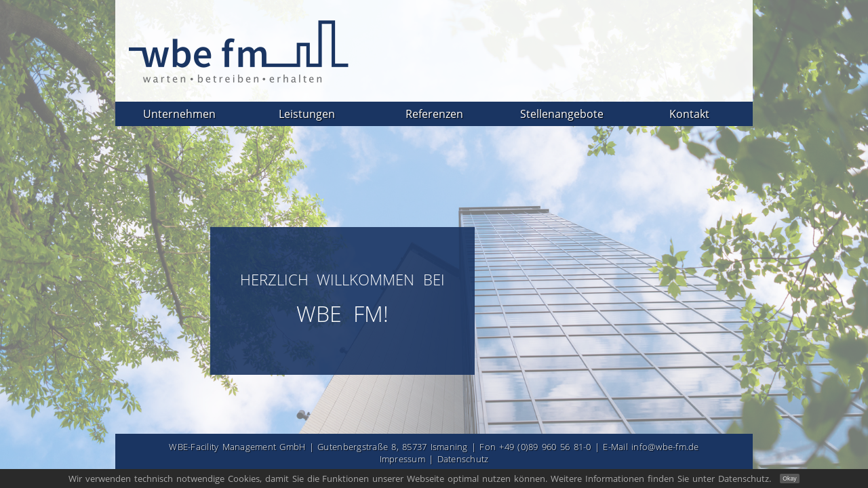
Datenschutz (463, 459)
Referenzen (434, 114)
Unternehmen (179, 114)
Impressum (402, 459)
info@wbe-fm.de (665, 447)
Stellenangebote (562, 114)
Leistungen (307, 114)
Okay (789, 479)
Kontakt (689, 114)
